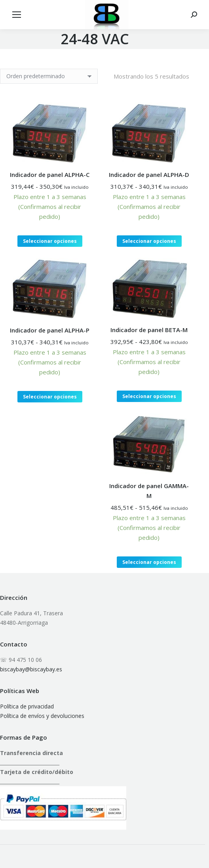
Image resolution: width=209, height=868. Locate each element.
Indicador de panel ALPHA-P (50, 330)
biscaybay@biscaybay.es (31, 669)
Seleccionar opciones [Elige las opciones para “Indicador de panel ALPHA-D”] (149, 241)
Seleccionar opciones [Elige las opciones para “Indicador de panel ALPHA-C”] (50, 241)
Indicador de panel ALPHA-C (50, 175)
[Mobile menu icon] (17, 15)
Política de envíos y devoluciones (42, 716)
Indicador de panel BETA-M (149, 330)
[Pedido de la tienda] (49, 76)
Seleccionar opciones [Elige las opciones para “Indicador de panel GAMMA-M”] (149, 562)
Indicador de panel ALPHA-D (149, 175)
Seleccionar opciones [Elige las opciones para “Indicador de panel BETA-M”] (149, 396)
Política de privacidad (27, 706)
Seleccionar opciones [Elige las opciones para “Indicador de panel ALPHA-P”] (50, 397)
